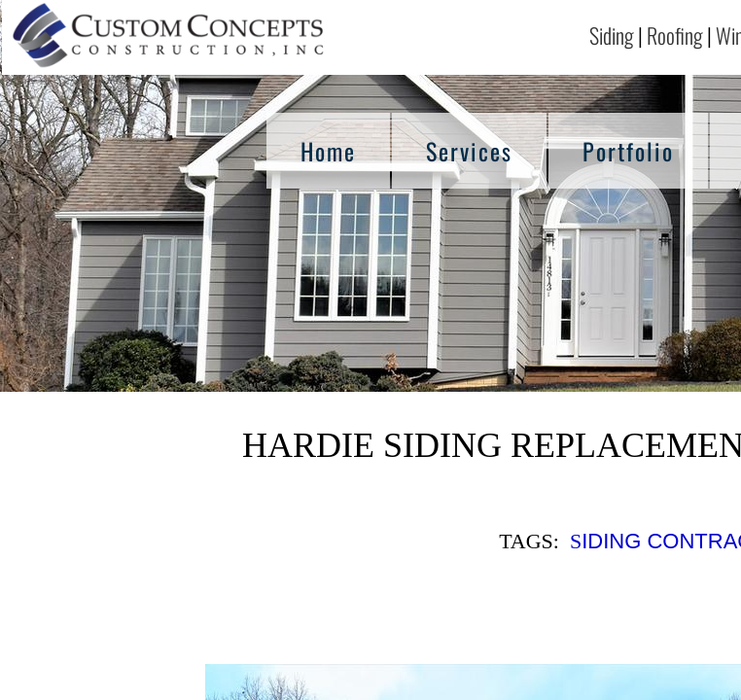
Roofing (675, 35)
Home (328, 151)
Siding (612, 35)
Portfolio (628, 151)
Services (469, 151)
